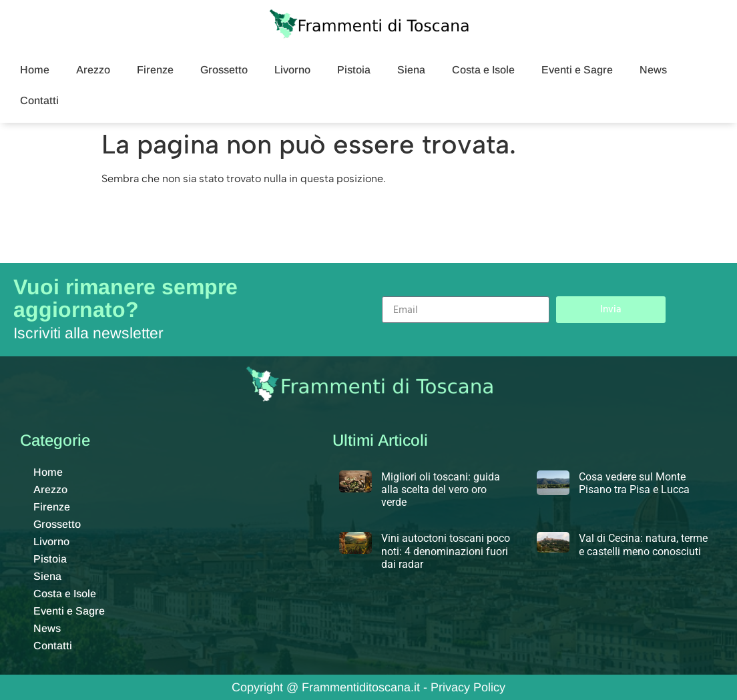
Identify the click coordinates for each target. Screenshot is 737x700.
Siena (411, 70)
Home (35, 70)
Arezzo (93, 70)
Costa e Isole (483, 70)
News (653, 70)
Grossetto (224, 70)
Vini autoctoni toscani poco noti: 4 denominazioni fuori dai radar (446, 551)
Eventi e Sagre (577, 70)
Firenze (155, 70)
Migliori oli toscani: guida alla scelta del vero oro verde (441, 489)
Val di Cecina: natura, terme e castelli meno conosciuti (643, 545)
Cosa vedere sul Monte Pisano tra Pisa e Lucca (634, 483)
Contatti (39, 100)
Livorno (292, 70)
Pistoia (354, 70)
